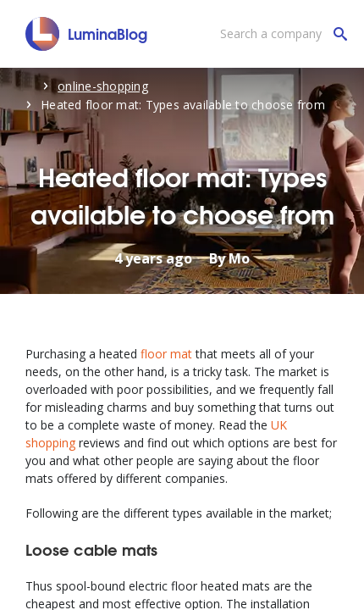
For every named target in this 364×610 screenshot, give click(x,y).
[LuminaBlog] (87, 34)
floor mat (166, 354)
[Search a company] (279, 34)
